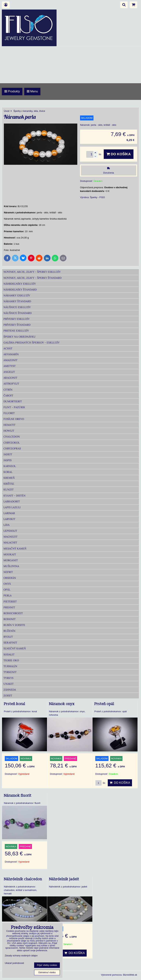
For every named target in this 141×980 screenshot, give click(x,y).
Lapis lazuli (12, 507)
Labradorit (12, 501)
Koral (8, 472)
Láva (7, 525)
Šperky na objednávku (20, 337)
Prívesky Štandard (17, 325)
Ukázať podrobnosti (14, 963)
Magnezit (10, 537)
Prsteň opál (104, 704)
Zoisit (8, 696)
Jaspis (8, 460)
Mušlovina (11, 566)
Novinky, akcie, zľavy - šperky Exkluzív (32, 272)
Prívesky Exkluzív (17, 319)
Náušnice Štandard (18, 313)
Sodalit (9, 654)
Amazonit (10, 360)
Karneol (10, 466)
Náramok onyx (62, 704)
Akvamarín (11, 354)
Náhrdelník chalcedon (23, 879)
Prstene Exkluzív (16, 331)
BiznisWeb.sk (130, 975)
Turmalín (10, 666)
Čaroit (8, 396)
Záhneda (10, 690)
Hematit (9, 425)
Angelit (9, 372)
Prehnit (9, 607)
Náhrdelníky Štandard (20, 290)
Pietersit (10, 602)
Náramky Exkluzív (17, 295)
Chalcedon (12, 437)
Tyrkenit (10, 672)
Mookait (10, 554)
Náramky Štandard (17, 301)
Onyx (7, 584)
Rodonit (10, 619)
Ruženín (9, 631)
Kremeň (9, 478)
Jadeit (8, 454)
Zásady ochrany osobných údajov (21, 956)
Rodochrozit (13, 613)
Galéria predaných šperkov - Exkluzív (31, 343)
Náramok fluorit (18, 796)
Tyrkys (8, 678)
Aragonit (10, 378)
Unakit (9, 684)
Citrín (8, 390)
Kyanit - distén (15, 496)
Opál (7, 590)
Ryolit (8, 637)
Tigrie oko (11, 660)
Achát (8, 348)
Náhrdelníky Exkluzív (20, 284)
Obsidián (10, 578)
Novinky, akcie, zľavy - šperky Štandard (32, 278)
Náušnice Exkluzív (17, 307)
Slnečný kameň (15, 648)
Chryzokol (12, 443)
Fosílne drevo (14, 419)
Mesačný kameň (15, 549)
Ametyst (10, 366)
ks (100, 783)
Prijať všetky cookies (47, 965)
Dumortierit (13, 401)
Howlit (9, 431)
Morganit (11, 560)
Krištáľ (9, 484)
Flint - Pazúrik (14, 407)
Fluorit (9, 413)
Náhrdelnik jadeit (64, 879)
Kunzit (9, 490)
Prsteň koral (15, 704)
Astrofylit (11, 384)
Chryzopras (12, 448)
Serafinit (10, 643)
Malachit (10, 543)
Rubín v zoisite (14, 625)
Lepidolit (10, 531)
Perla (8, 595)
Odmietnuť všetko (47, 972)
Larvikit (9, 519)
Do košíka (119, 154)
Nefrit (8, 572)
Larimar (9, 513)
